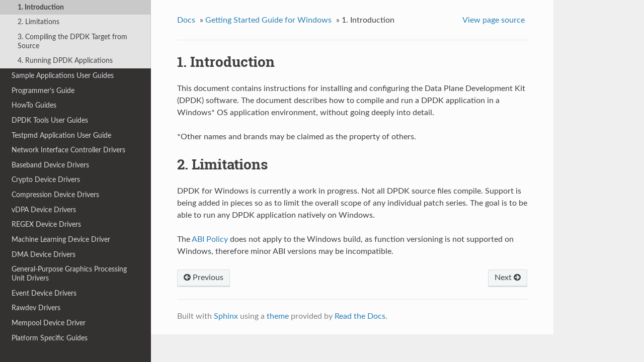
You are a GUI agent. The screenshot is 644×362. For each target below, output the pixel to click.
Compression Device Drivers (55, 195)
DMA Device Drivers (44, 255)
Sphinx (226, 316)
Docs (186, 20)
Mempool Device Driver (49, 323)
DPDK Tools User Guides (50, 120)
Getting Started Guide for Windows (268, 20)
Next (508, 278)
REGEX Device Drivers (46, 224)
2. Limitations (38, 22)
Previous (204, 278)
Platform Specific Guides (50, 338)
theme (278, 316)
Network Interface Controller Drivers (68, 150)
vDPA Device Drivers (44, 210)
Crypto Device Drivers (46, 180)
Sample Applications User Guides (63, 76)
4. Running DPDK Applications (65, 61)
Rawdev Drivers (36, 308)
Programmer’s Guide (43, 91)
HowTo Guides (34, 105)
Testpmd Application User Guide (61, 135)
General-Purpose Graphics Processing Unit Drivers (69, 274)
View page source (494, 20)
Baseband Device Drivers (50, 165)
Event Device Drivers (44, 293)
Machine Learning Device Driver (61, 240)
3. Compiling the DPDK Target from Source (72, 41)
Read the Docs (360, 316)
